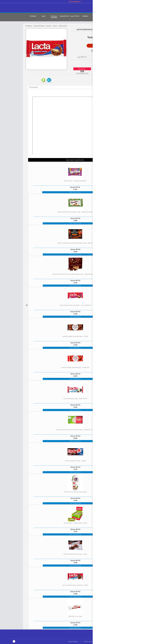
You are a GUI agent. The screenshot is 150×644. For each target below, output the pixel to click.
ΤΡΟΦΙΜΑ (29, 26)
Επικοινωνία (88, 641)
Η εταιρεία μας (103, 641)
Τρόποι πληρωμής (121, 641)
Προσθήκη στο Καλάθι (99, 46)
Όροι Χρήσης (73, 641)
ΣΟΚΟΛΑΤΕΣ (63, 26)
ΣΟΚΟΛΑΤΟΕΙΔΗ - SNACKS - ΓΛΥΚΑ (45, 26)
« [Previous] (27, 305)
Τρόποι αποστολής (140, 641)
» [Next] (123, 305)
